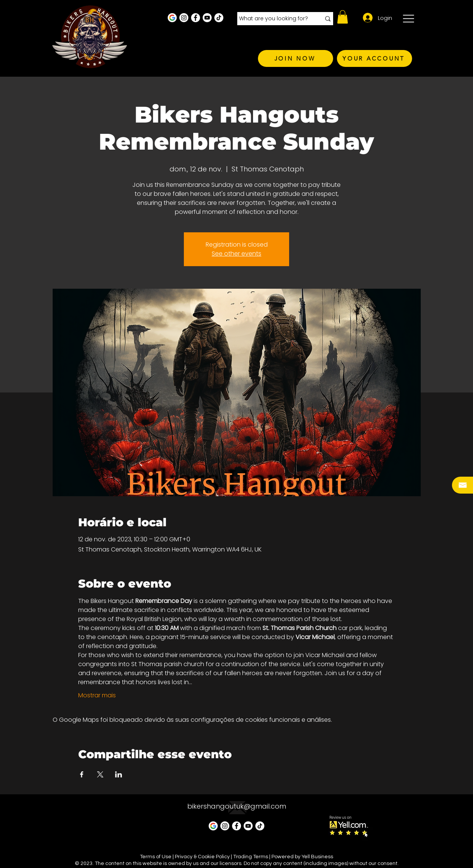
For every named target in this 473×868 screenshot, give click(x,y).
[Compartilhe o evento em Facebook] (82, 774)
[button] (343, 17)
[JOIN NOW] (296, 58)
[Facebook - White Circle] (196, 18)
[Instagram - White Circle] (184, 18)
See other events (236, 254)
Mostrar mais (97, 695)
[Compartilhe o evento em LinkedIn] (119, 774)
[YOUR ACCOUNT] (374, 58)
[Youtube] (207, 18)
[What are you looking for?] (274, 19)
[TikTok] (219, 18)
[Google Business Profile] (172, 18)
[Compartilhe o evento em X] (100, 774)
